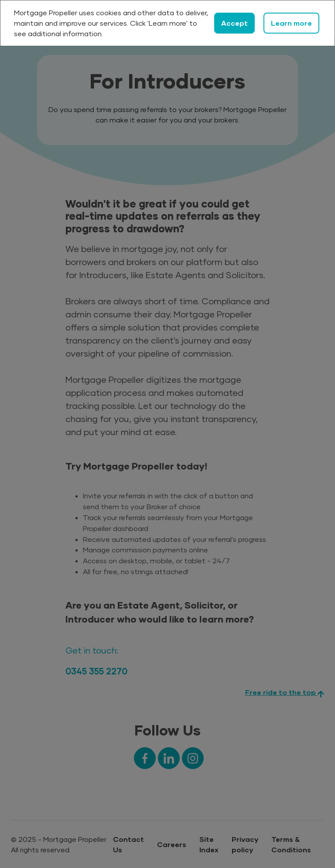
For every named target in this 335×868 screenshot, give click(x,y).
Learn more (291, 23)
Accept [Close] (234, 23)
